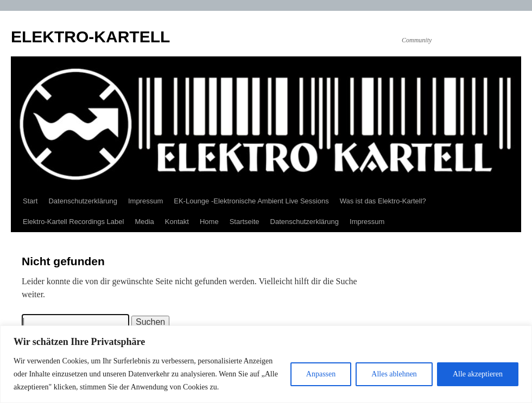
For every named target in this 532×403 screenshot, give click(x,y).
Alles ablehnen (394, 374)
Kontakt (177, 222)
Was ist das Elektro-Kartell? (383, 201)
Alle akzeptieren (478, 374)
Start (30, 201)
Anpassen (321, 374)
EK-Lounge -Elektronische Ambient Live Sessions (251, 201)
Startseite (245, 222)
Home (209, 222)
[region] (266, 364)
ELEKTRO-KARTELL (90, 37)
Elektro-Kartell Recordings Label (73, 222)
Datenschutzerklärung (83, 201)
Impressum (145, 201)
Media (144, 222)
